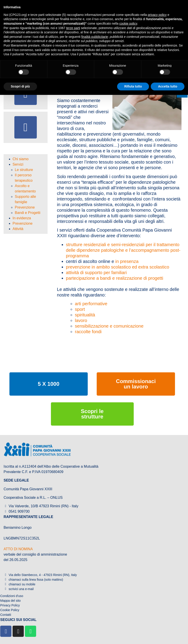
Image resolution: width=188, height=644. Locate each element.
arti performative (91, 304)
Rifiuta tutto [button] (133, 86)
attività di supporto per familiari (96, 273)
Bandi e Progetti (28, 213)
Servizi (18, 164)
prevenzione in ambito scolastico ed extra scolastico (118, 267)
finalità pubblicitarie (95, 37)
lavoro (81, 320)
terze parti (73, 28)
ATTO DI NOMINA (18, 549)
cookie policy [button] (128, 23)
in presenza (127, 261)
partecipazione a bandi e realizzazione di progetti (115, 278)
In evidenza (22, 218)
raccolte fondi (88, 332)
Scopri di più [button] (20, 86)
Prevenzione (25, 207)
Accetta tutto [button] (168, 86)
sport (80, 309)
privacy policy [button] (157, 15)
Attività (18, 229)
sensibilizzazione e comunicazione (109, 326)
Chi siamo (21, 159)
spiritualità (85, 315)
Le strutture (24, 170)
